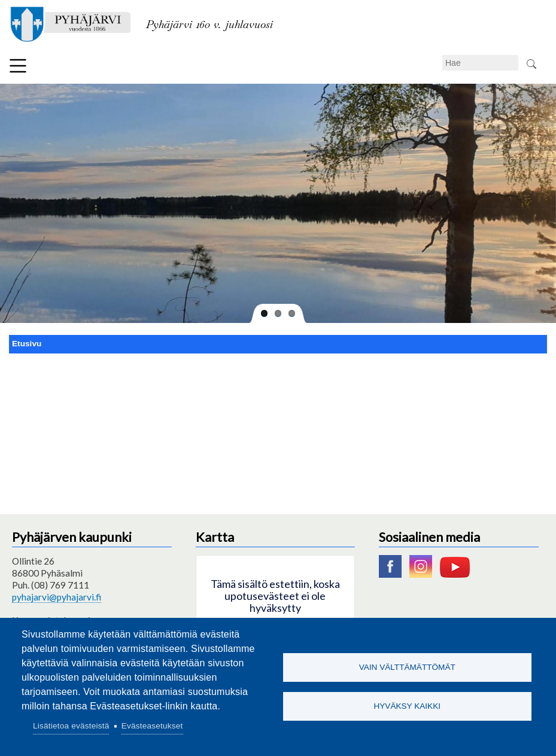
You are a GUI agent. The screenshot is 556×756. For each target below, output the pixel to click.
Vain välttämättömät (407, 667)
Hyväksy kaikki (407, 706)
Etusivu (27, 344)
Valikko (18, 66)
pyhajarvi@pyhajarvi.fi (57, 597)
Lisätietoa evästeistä (71, 726)
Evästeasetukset (152, 726)
